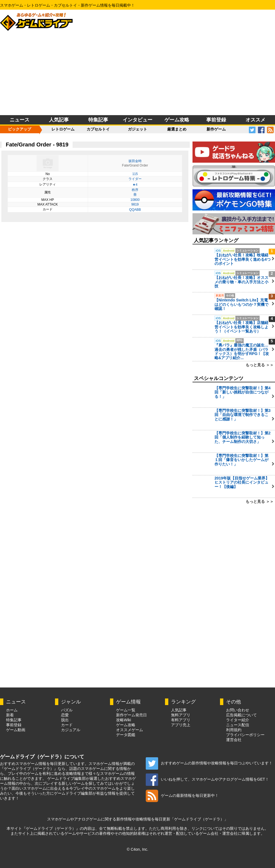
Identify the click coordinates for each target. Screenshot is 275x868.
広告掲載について (241, 715)
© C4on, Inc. (137, 849)
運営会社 (234, 740)
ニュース (20, 120)
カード (67, 725)
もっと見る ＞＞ (260, 365)
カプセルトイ (98, 129)
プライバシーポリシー (245, 735)
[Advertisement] (138, 74)
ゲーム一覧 (126, 710)
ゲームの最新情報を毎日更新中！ (182, 795)
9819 (135, 204)
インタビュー (137, 120)
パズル (67, 710)
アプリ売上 (181, 725)
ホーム (12, 710)
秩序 (135, 190)
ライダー (135, 179)
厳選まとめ (177, 129)
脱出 (65, 720)
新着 (10, 715)
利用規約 (234, 730)
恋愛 (65, 715)
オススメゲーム (130, 730)
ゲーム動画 (16, 730)
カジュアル (71, 730)
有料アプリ (181, 720)
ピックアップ (20, 129)
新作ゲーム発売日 (131, 715)
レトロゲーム (63, 129)
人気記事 (59, 120)
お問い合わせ (238, 710)
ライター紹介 (238, 720)
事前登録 (216, 120)
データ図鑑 (126, 735)
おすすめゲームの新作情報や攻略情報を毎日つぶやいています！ (209, 763)
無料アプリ (181, 715)
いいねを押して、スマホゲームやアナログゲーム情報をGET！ (207, 779)
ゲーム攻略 (177, 120)
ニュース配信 (238, 725)
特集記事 (98, 120)
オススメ (255, 120)
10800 (135, 200)
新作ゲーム (216, 129)
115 (135, 174)
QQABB (135, 210)
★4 (135, 185)
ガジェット (137, 129)
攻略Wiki (123, 720)
